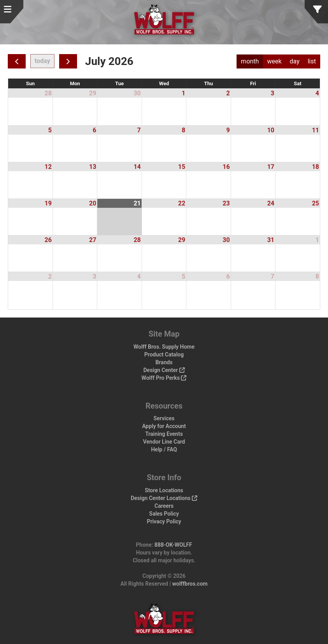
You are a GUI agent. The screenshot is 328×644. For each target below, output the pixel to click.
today (42, 61)
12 (48, 167)
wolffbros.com (190, 584)
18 (316, 167)
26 (48, 240)
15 (182, 167)
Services (164, 418)
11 (316, 130)
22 (182, 203)
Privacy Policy (164, 521)
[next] (68, 61)
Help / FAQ (164, 449)
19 (48, 203)
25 (316, 203)
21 (137, 203)
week (274, 61)
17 (271, 167)
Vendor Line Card (164, 442)
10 (271, 130)
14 (137, 167)
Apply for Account (164, 426)
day (295, 61)
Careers (164, 506)
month (250, 61)
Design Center (164, 370)
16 (226, 167)
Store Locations (164, 490)
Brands (164, 362)
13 (93, 167)
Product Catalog (164, 354)
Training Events (164, 434)
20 (93, 203)
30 (137, 93)
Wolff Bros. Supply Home (164, 347)
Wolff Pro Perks (164, 378)
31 (271, 240)
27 (93, 240)
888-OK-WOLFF (173, 545)
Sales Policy (164, 514)
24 (271, 203)
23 (226, 203)
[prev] (17, 61)
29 (93, 93)
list (312, 61)
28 (48, 93)
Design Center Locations (164, 498)
